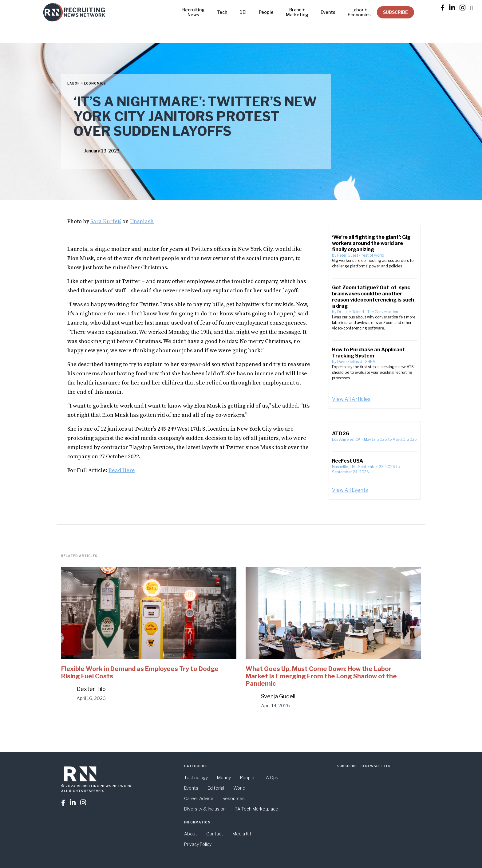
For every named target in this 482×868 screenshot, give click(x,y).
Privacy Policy (198, 844)
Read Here (122, 470)
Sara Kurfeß (106, 221)
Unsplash (142, 221)
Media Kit (242, 834)
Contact (215, 834)
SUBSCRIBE (395, 12)
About (191, 834)
